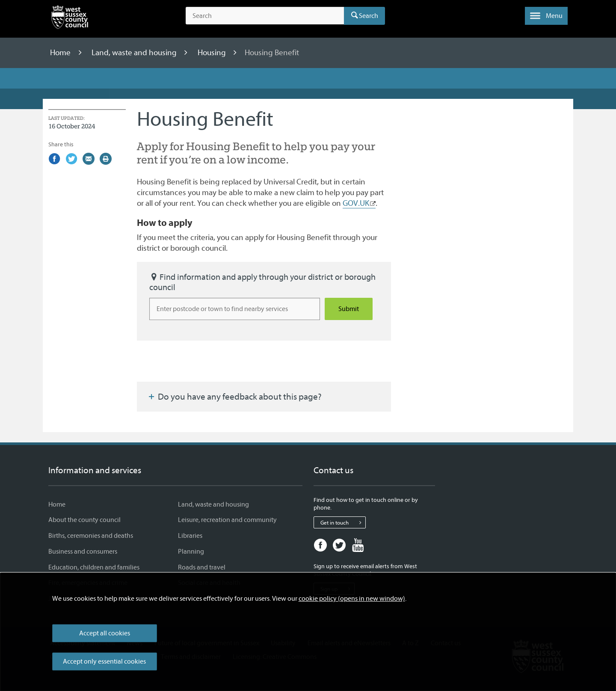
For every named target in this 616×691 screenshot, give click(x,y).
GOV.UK (356, 203)
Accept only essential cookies (104, 661)
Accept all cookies (105, 633)
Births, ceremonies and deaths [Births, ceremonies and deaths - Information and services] (91, 536)
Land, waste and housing (135, 53)
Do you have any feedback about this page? (234, 397)
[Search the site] (265, 16)
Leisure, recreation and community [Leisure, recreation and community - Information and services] (227, 520)
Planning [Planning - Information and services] (191, 552)
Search (369, 16)
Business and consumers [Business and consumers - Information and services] (83, 552)
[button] (546, 16)
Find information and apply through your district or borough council (262, 282)
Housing (213, 53)
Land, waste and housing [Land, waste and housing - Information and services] (213, 504)
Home (61, 53)
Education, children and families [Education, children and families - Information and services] (94, 567)
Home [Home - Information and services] (57, 504)
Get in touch (343, 522)
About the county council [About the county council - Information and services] (84, 520)
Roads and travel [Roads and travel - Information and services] (202, 567)
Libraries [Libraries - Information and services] (190, 536)
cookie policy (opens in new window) (352, 599)
